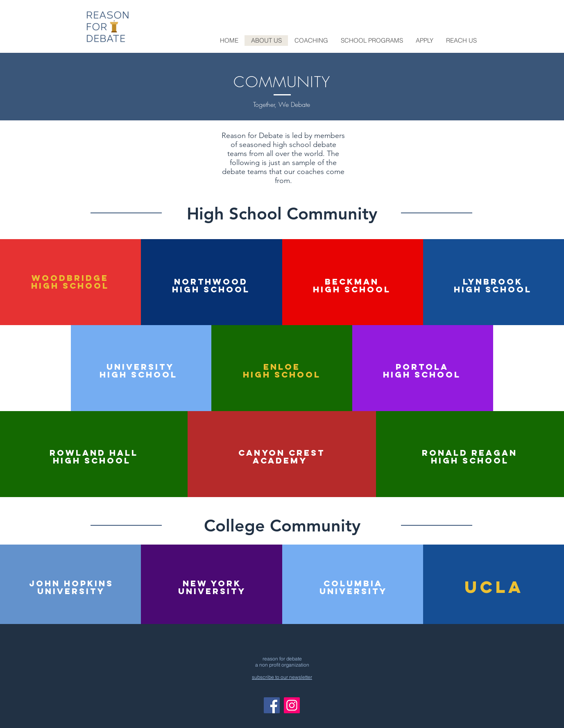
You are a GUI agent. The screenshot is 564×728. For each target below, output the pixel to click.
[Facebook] (272, 705)
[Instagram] (292, 705)
